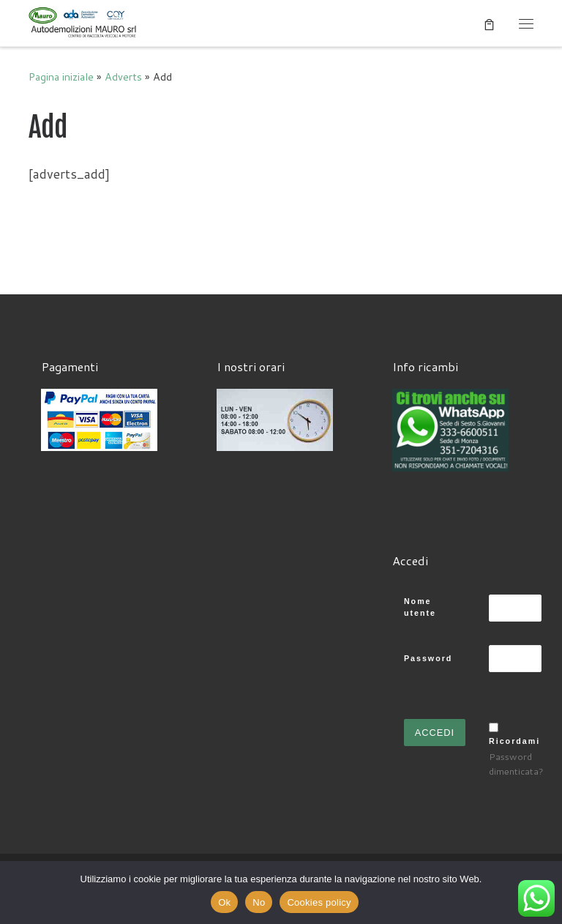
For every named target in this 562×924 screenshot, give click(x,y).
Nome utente (420, 607)
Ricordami (514, 741)
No (259, 902)
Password (428, 658)
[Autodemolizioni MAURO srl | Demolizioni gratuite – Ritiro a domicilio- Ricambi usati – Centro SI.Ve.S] (83, 22)
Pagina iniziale (61, 77)
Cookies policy (319, 902)
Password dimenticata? (516, 764)
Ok (224, 902)
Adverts (123, 77)
